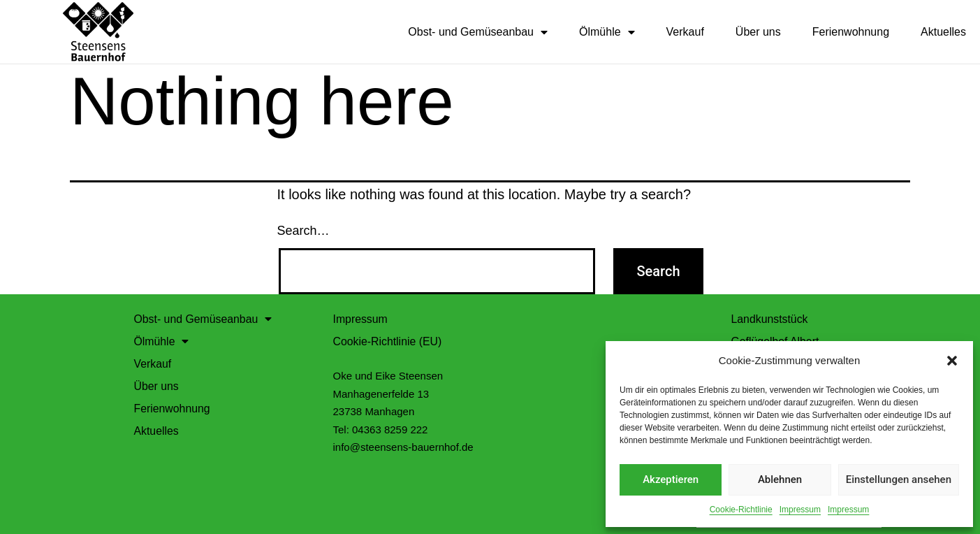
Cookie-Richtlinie (741, 510)
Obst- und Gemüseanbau (478, 32)
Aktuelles (943, 32)
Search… (303, 230)
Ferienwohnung (851, 32)
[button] (952, 361)
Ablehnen (780, 479)
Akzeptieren (671, 479)
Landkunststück (770, 318)
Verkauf (685, 32)
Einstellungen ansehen (899, 479)
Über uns (758, 32)
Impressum (800, 510)
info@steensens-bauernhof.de (403, 446)
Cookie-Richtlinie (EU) (388, 341)
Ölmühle (607, 32)
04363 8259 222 (390, 429)
